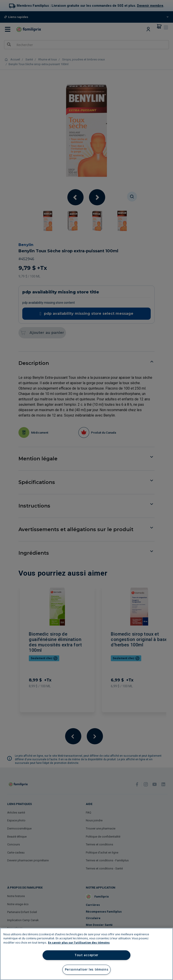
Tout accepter (86, 955)
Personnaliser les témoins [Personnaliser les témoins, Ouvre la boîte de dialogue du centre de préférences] (87, 969)
